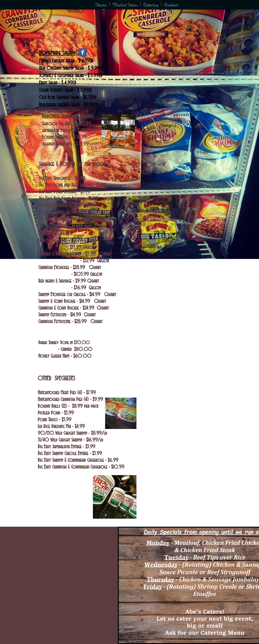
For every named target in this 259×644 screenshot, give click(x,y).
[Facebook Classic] (83, 52)
